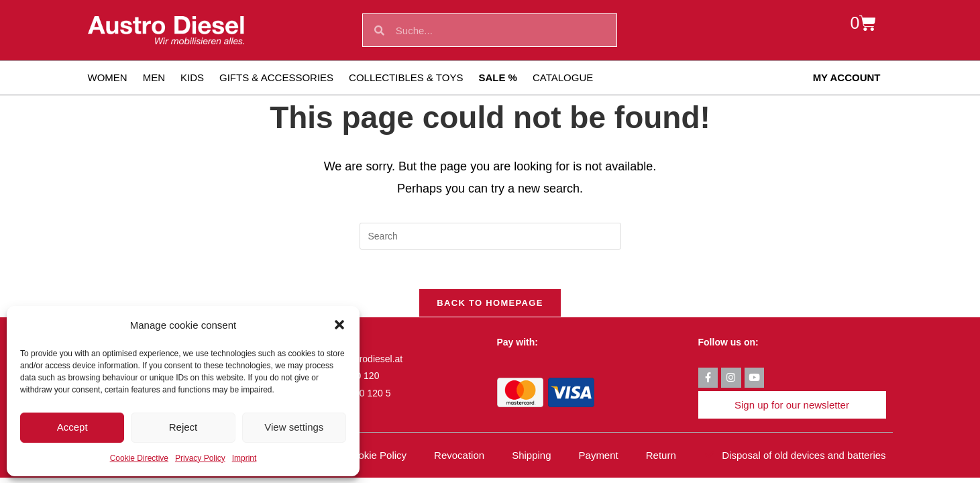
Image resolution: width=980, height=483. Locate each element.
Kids (192, 77)
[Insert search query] (490, 236)
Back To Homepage (490, 304)
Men (154, 77)
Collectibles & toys (406, 77)
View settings (294, 427)
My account (847, 77)
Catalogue (563, 77)
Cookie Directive (139, 458)
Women (108, 77)
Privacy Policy (200, 458)
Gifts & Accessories (276, 77)
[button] (339, 325)
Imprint (244, 458)
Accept (72, 427)
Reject (183, 427)
